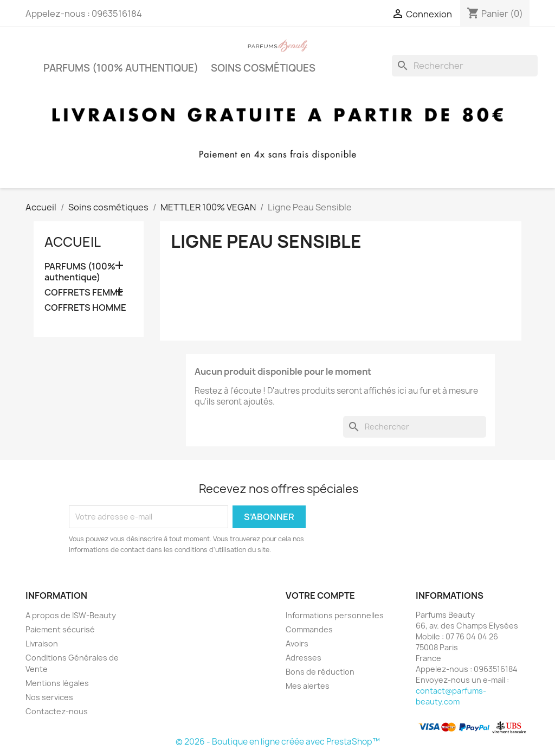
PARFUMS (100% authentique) (121, 68)
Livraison (42, 643)
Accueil (73, 242)
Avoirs (297, 643)
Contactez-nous (57, 711)
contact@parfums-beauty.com (451, 696)
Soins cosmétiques (263, 68)
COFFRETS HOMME (85, 308)
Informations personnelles (335, 615)
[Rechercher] (465, 66)
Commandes (309, 629)
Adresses (304, 658)
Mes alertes (308, 686)
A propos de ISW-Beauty (71, 615)
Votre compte (320, 595)
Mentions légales (57, 683)
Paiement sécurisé (60, 629)
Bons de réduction (320, 672)
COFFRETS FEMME (84, 293)
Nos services (49, 697)
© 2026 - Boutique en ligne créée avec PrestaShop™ (278, 742)
